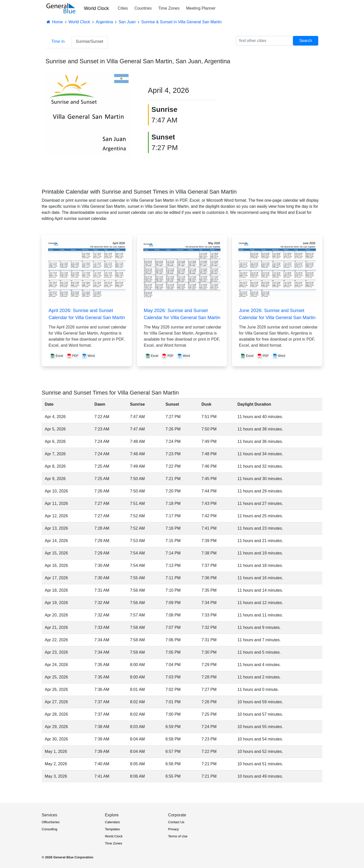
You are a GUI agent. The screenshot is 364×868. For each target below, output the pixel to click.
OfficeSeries (51, 822)
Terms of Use (178, 836)
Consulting (49, 829)
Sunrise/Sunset (90, 41)
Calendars (112, 822)
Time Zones (169, 8)
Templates (112, 829)
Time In (58, 41)
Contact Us (176, 822)
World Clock (96, 8)
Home (54, 22)
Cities (123, 8)
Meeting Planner (201, 8)
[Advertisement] (276, 107)
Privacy (174, 829)
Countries (143, 8)
